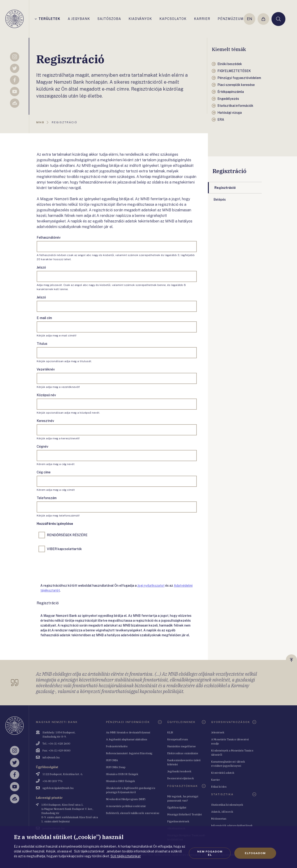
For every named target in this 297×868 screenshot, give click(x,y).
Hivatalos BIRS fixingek (121, 781)
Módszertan (219, 819)
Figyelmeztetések (178, 821)
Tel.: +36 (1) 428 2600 (56, 743)
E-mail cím (44, 318)
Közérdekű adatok (223, 773)
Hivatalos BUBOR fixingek (122, 774)
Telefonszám (47, 498)
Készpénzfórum (178, 739)
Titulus (42, 344)
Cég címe (44, 472)
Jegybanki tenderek (179, 771)
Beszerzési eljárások (181, 778)
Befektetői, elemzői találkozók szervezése (133, 813)
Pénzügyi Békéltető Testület (185, 814)
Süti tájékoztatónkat (126, 856)
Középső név (46, 395)
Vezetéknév (46, 369)
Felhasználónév (49, 238)
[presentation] (72, 567)
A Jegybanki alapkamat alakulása (127, 739)
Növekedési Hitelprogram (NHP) (126, 799)
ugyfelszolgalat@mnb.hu (58, 788)
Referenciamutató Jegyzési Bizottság (129, 753)
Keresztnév (45, 421)
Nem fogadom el (210, 853)
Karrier (216, 780)
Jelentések (218, 732)
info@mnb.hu (51, 757)
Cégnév (42, 447)
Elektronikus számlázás (183, 753)
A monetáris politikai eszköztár (126, 806)
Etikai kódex (219, 787)
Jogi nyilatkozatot (151, 586)
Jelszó (41, 267)
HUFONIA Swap (116, 767)
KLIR (170, 732)
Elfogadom (255, 853)
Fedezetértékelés (117, 746)
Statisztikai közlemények (227, 805)
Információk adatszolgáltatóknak (232, 825)
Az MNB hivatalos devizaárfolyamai (128, 732)
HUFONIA (112, 760)
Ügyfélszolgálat (177, 807)
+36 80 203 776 (52, 781)
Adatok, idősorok (222, 812)
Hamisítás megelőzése (182, 746)
